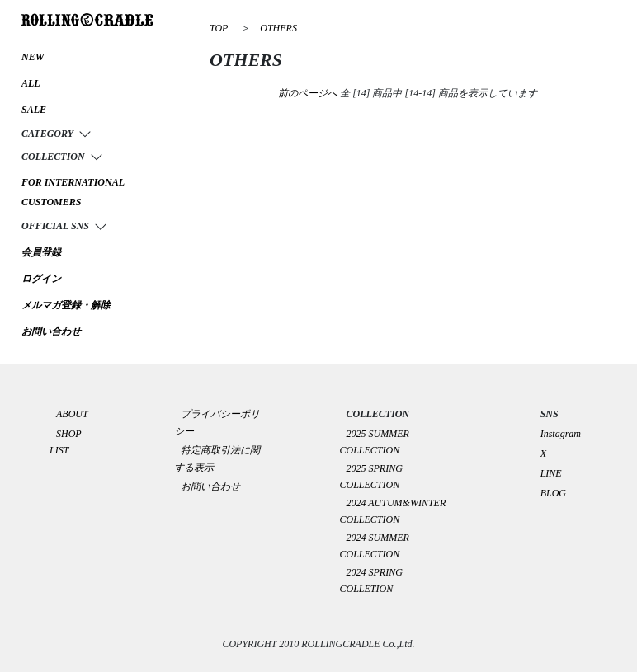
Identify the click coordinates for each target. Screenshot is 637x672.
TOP (219, 28)
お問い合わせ (210, 486)
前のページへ (308, 93)
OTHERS (278, 28)
